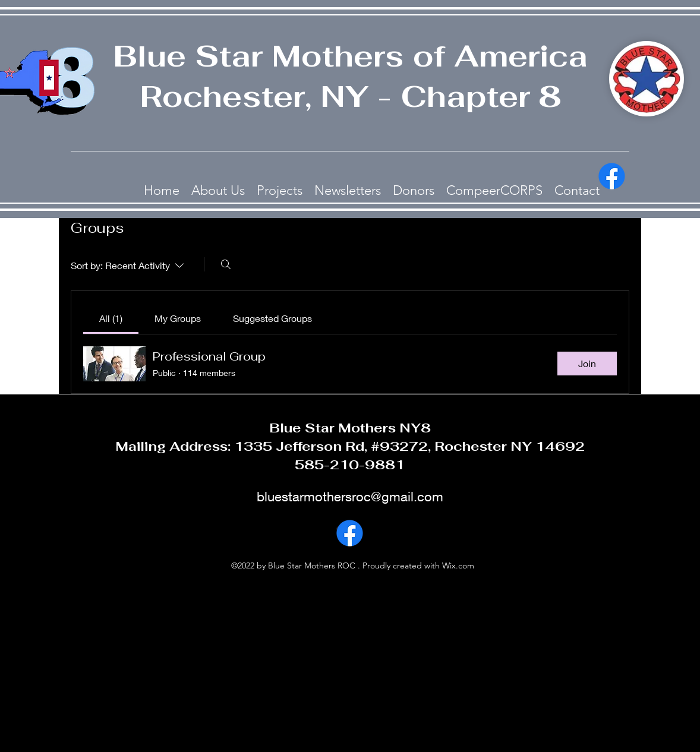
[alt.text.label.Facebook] (612, 176)
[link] (111, 318)
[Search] (226, 264)
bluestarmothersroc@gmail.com (350, 497)
